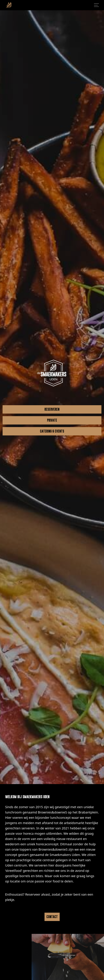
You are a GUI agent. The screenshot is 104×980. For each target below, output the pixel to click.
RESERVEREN (52, 409)
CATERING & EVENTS (52, 431)
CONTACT (52, 917)
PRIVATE (52, 420)
